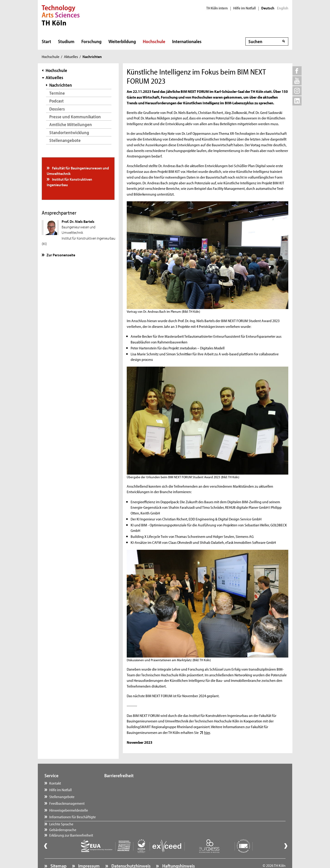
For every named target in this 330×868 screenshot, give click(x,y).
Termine (57, 93)
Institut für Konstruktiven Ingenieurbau (70, 182)
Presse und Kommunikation (75, 117)
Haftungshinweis (178, 853)
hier (207, 732)
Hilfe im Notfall (245, 8)
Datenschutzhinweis (131, 853)
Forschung (91, 41)
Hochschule (154, 41)
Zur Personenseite (61, 255)
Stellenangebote (65, 140)
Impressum (88, 853)
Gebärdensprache (122, 790)
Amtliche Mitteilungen (71, 124)
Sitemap (58, 853)
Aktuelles (71, 56)
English (283, 8)
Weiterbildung (122, 41)
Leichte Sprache (121, 783)
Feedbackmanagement (67, 803)
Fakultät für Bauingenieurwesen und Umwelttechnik (78, 171)
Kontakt (55, 783)
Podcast (56, 101)
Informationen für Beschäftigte (73, 817)
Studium (66, 41)
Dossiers (57, 109)
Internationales (187, 41)
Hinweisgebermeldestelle (69, 810)
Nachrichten (61, 85)
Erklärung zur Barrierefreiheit (131, 796)
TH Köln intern (217, 8)
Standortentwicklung (69, 132)
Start (46, 41)
